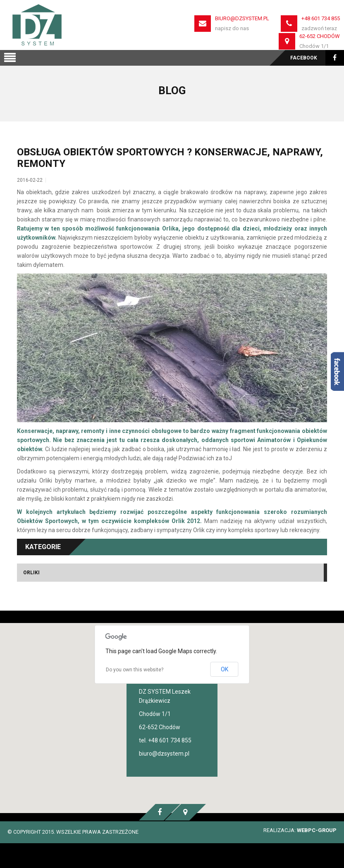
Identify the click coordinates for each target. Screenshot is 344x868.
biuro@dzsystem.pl (242, 18)
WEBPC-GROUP (317, 830)
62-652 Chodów (320, 36)
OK (225, 669)
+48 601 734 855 (321, 18)
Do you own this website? (135, 670)
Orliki (31, 573)
